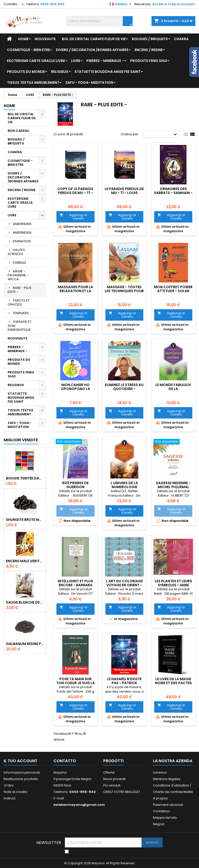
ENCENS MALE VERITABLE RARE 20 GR (25, 561)
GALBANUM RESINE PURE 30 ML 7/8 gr (25, 644)
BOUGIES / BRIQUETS (150, 39)
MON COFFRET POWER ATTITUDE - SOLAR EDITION (173, 291)
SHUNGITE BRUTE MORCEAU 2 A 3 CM (25, 520)
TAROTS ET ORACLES (19, 302)
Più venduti (112, 785)
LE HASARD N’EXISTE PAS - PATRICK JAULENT (124, 683)
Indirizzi (10, 798)
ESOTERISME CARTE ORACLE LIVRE (36, 61)
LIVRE (76, 61)
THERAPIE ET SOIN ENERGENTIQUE (20, 326)
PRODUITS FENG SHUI (149, 61)
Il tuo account (21, 761)
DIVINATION (22, 241)
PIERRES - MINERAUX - (105, 61)
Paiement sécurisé (168, 805)
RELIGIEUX (60, 72)
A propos (160, 798)
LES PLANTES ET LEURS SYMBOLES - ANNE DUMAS (173, 585)
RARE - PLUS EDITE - (20, 290)
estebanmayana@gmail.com (79, 805)
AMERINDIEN (22, 224)
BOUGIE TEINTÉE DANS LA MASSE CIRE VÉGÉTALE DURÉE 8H (25, 478)
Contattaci (161, 811)
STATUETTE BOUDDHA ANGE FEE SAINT (108, 72)
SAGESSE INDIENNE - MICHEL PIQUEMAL (173, 485)
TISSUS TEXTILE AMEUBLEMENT (33, 83)
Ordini (9, 785)
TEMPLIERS (21, 313)
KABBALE (20, 263)
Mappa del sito (165, 818)
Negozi (159, 824)
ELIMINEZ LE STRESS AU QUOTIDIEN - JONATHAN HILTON (124, 389)
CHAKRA (181, 39)
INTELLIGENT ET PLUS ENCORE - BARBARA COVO (75, 585)
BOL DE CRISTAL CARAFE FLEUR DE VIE (94, 39)
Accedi (158, 4)
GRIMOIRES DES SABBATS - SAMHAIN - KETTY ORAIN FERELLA (173, 193)
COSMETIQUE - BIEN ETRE (28, 50)
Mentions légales (167, 779)
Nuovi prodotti (114, 779)
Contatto (11, 4)
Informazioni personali (22, 772)
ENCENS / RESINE (149, 50)
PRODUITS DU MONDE (26, 72)
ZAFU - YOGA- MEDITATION (89, 83)
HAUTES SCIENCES (16, 252)
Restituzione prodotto (21, 779)
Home (23, 39)
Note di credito (16, 792)
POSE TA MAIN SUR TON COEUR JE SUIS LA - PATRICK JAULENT (75, 683)
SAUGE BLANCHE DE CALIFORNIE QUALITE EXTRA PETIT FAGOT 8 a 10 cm (25, 602)
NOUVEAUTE (45, 39)
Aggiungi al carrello (73, 217)
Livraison (160, 772)
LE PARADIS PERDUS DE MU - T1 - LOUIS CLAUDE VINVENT (124, 193)
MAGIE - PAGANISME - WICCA (18, 275)
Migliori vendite (21, 440)
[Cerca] (99, 21)
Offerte (109, 772)
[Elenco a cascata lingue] (121, 4)
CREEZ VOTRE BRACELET (122, 792)
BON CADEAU (18, 131)
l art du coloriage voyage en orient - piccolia (124, 585)
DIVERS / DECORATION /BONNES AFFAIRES (92, 50)
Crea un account (181, 4)
